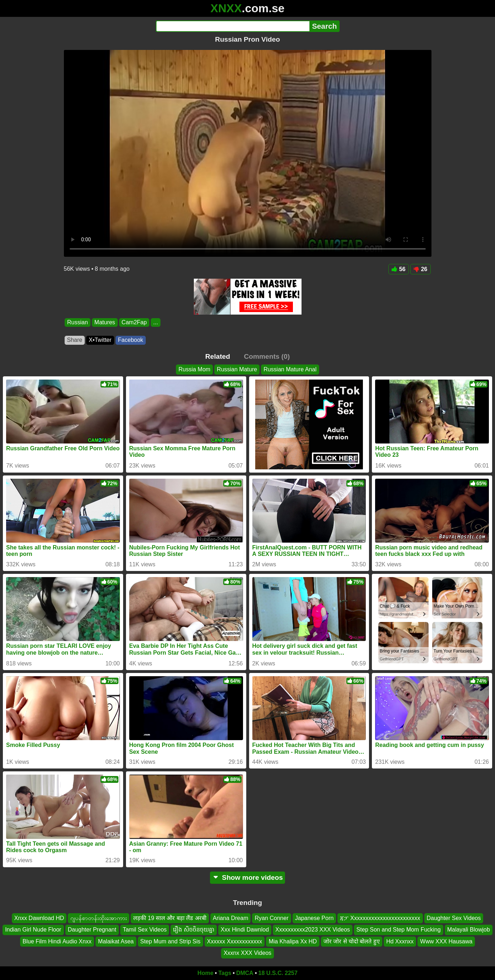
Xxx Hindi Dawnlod (245, 930)
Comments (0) (267, 356)
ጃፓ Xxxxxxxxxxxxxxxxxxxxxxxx (380, 918)
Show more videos (247, 877)
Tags (225, 973)
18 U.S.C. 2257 (278, 973)
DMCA (245, 973)
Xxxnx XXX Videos (247, 953)
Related (218, 356)
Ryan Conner (271, 918)
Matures (104, 322)
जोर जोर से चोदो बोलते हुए (352, 941)
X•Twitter (100, 340)
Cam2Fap (134, 322)
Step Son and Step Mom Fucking (399, 930)
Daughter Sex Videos (454, 918)
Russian (78, 322)
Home (205, 973)
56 (399, 269)
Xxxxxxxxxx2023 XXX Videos (313, 930)
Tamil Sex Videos (145, 930)
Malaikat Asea (116, 941)
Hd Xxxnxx (400, 941)
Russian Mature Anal (290, 369)
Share (75, 340)
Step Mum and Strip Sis (171, 941)
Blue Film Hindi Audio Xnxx (57, 941)
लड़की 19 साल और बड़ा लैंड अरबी (170, 918)
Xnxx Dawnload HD (39, 918)
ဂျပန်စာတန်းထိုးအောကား (99, 918)
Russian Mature (237, 369)
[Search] (233, 26)
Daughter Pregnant (92, 930)
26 (421, 269)
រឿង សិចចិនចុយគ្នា (193, 930)
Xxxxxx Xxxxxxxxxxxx (235, 941)
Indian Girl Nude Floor (33, 930)
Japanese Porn (314, 918)
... (155, 322)
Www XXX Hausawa (446, 941)
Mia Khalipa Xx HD (293, 941)
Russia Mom (194, 369)
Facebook (131, 340)
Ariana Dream (231, 918)
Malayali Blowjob (469, 930)
